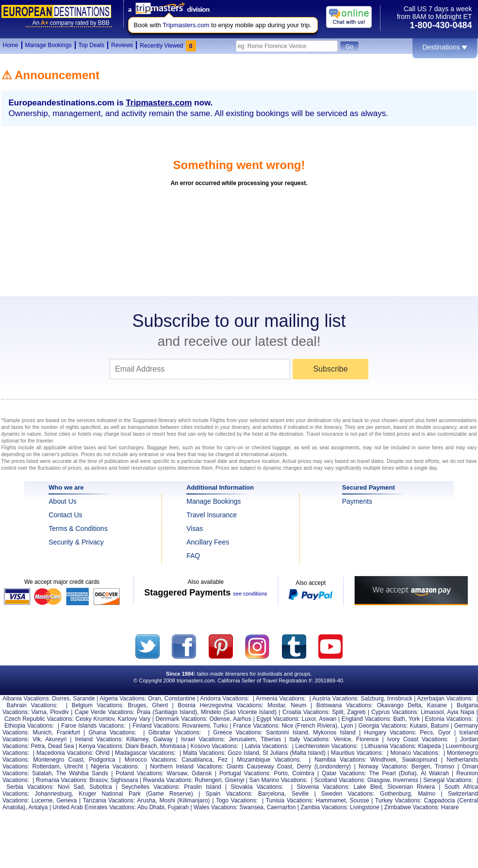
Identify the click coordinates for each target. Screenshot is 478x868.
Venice (342, 739)
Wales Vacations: (216, 807)
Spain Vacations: (229, 794)
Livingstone (365, 807)
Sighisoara (124, 780)
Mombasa (173, 746)
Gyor (445, 732)
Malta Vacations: (204, 753)
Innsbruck (400, 698)
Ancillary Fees (208, 542)
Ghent (160, 705)
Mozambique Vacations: (269, 760)
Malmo (427, 794)
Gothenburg (395, 794)
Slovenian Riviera (411, 787)
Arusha (146, 800)
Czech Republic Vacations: (39, 719)
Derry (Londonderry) (324, 766)
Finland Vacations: (156, 726)
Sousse (360, 800)
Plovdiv (59, 712)
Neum (298, 705)
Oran (155, 698)
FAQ (193, 556)
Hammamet (330, 800)
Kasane (437, 705)
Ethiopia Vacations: (29, 726)
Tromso (445, 766)
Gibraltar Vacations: (175, 732)
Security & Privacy (76, 542)
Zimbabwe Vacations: (412, 807)
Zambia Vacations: (324, 807)
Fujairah (178, 807)
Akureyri (56, 739)
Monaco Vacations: (415, 753)
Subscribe (330, 369)
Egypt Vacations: (278, 719)
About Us (63, 501)
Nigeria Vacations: (115, 766)
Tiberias (271, 739)
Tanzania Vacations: (109, 800)
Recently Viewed (168, 46)
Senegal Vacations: (448, 780)
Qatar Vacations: (344, 773)
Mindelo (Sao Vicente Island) (239, 712)
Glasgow (379, 780)
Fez (223, 760)
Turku (220, 726)
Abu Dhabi (151, 807)
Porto (281, 773)
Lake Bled (368, 787)
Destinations (445, 47)
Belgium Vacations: (98, 705)
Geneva (66, 800)
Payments (357, 501)
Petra (38, 746)
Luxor (309, 719)
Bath (399, 719)
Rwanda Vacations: (168, 780)
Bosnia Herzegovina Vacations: (220, 705)
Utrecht (74, 766)
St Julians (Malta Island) (294, 753)
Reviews (122, 45)
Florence (368, 739)
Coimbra (303, 773)
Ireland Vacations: (99, 739)
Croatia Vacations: (306, 712)
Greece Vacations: (238, 732)
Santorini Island (287, 732)
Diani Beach (141, 746)
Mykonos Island (334, 732)
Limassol (432, 712)
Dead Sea (61, 746)
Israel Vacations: (203, 739)
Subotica (101, 787)
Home (11, 45)
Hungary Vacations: (390, 732)
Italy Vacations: (310, 739)
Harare (450, 807)
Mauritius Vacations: (357, 753)
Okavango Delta (399, 705)
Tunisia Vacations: (290, 800)
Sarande (84, 698)
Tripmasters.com (186, 25)
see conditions (250, 594)
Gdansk (202, 773)
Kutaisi (418, 726)
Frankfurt (68, 732)
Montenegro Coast (58, 760)
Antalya (38, 807)
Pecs (426, 732)
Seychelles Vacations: (151, 787)
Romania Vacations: (62, 780)
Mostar (276, 705)
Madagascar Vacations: (145, 753)
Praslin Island (203, 787)
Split (338, 712)
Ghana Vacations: (112, 732)
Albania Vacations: (26, 698)
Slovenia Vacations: (323, 787)
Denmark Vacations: (181, 719)
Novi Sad (71, 787)
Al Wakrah (435, 773)
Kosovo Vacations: (215, 746)
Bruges (137, 705)
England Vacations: (367, 719)
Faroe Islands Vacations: (93, 726)
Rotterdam (46, 766)
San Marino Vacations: (279, 780)
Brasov (98, 780)
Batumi (439, 726)
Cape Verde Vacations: (105, 712)
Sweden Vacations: (348, 794)
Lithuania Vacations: (390, 746)
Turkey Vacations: (398, 800)
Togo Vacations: (237, 800)
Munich (42, 732)
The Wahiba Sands (82, 773)
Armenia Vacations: (281, 698)
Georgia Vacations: (383, 726)
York (414, 719)
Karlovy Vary (134, 719)
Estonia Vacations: (449, 719)
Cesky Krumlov (95, 719)
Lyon (347, 726)
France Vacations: (256, 726)
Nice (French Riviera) (309, 726)
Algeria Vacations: (123, 698)
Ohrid (103, 753)
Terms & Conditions (78, 528)
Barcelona (271, 794)
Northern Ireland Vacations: (187, 766)
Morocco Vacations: (151, 760)
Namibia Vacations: (340, 760)
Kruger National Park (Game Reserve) (136, 794)
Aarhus (242, 719)
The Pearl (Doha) (393, 773)
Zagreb (356, 712)
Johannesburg (53, 794)
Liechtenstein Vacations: (326, 746)
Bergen (421, 766)
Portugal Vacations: (245, 773)
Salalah (42, 773)
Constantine (180, 698)
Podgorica (102, 760)
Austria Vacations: (336, 698)
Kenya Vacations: (101, 746)
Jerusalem (242, 739)
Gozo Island (243, 753)
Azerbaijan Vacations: (445, 698)
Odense (220, 719)
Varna (39, 712)
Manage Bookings (49, 45)
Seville (300, 794)
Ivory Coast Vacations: (418, 739)
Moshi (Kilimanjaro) (185, 800)
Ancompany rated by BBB (71, 23)
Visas (195, 528)
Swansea (251, 807)
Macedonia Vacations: (65, 753)
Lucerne (42, 800)
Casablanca (197, 760)
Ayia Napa (461, 712)
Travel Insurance (212, 515)
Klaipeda (430, 746)
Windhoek (383, 760)
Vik (36, 739)
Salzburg (372, 698)
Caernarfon (281, 807)
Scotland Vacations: (340, 780)
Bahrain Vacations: (32, 705)
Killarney (137, 739)
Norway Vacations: (383, 766)
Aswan (328, 719)
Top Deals (91, 45)
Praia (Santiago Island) (167, 712)
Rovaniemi (196, 726)
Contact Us (65, 515)
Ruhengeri (208, 780)
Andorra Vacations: (224, 698)
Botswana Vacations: (345, 705)
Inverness (406, 780)
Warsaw (177, 773)
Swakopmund (420, 760)
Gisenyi (234, 780)
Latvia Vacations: (267, 746)
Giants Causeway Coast (259, 766)
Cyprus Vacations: (395, 712)
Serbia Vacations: (30, 787)
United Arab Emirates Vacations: (94, 807)
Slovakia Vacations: (257, 787)
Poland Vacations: (140, 773)
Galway (163, 739)
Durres (61, 698)
